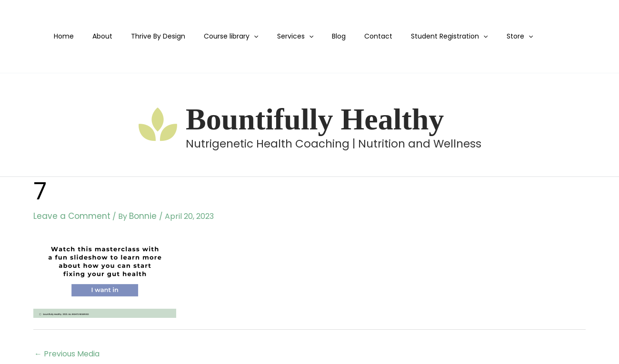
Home (73, 36)
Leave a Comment (68, 216)
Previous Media (67, 353)
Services (283, 36)
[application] (248, 36)
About (107, 36)
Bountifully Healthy (315, 119)
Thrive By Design (157, 36)
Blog (322, 36)
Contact (356, 36)
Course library (225, 36)
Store (487, 36)
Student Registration (422, 36)
